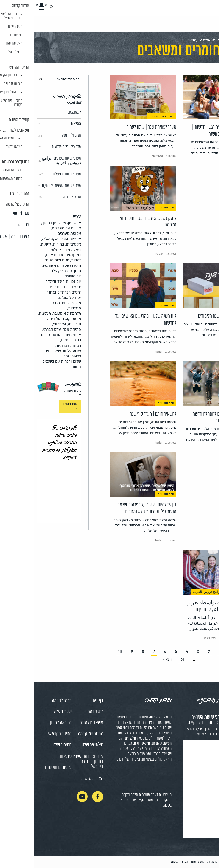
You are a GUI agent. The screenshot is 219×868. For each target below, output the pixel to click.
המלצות (26, 124)
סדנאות (32, 756)
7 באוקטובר (26, 113)
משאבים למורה (58, 723)
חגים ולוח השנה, (23, 260)
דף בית (64, 701)
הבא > (133, 659)
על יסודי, (25, 324)
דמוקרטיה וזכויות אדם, (29, 255)
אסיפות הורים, (36, 239)
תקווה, (42, 367)
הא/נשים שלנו (59, 745)
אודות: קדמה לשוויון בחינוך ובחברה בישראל (54, 762)
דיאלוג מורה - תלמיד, (31, 250)
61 (149, 659)
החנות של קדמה (57, 734)
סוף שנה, (40, 324)
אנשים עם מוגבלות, (32, 228)
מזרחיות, (40, 308)
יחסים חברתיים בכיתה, (29, 292)
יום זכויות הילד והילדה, (29, 281)
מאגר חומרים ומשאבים (186, 40)
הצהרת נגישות (58, 778)
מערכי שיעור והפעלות (26, 174)
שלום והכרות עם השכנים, (28, 361)
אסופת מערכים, (35, 233)
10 (86, 652)
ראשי (212, 40)
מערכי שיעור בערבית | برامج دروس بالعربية (26, 161)
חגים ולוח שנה (26, 136)
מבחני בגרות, (37, 303)
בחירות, (24, 244)
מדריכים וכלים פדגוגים (26, 147)
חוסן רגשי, (39, 266)
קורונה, (11, 335)
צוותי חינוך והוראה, (32, 335)
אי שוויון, (40, 223)
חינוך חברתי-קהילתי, (31, 271)
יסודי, (43, 298)
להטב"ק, (31, 298)
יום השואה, (39, 276)
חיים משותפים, (19, 266)
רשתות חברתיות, (34, 346)
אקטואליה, (16, 239)
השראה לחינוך (27, 723)
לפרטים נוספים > (37, 406)
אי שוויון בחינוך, (20, 223)
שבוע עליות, (38, 351)
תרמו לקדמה (28, 701)
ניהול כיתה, (21, 319)
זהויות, (42, 260)
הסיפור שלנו (28, 745)
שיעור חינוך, (18, 351)
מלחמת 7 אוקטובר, (33, 313)
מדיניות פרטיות (166, 862)
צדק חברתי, (18, 329)
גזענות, (12, 244)
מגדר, (22, 303)
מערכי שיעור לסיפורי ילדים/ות (26, 186)
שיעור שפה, (38, 356)
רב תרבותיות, (37, 340)
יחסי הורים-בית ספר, (31, 287)
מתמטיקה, (39, 319)
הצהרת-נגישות (146, 862)
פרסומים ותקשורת (24, 767)
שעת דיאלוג (29, 712)
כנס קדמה (62, 712)
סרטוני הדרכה (26, 197)
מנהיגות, (11, 313)
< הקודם (202, 652)
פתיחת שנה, (38, 329)
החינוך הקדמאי (26, 734)
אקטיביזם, (39, 244)
